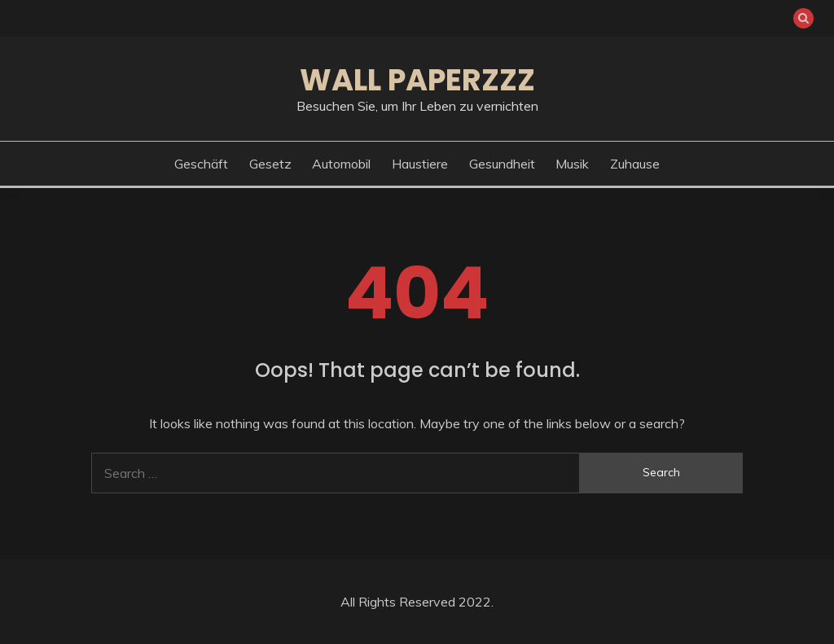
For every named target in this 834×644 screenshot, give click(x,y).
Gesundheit (502, 164)
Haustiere (420, 164)
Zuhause (635, 164)
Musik (572, 164)
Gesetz (270, 164)
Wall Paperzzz (417, 80)
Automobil (341, 164)
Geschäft (201, 164)
